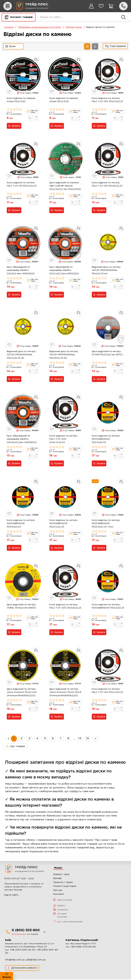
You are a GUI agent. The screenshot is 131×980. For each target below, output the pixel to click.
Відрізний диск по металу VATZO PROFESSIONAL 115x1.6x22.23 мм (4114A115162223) (64, 355)
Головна (9, 27)
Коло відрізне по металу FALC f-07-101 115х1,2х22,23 (22, 184)
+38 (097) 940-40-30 (22, 951)
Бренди (57, 879)
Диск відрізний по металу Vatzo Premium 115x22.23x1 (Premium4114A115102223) (22, 693)
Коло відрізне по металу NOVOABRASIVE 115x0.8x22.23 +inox (106, 524)
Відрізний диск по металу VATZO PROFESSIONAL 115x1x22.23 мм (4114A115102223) (106, 271)
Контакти (59, 895)
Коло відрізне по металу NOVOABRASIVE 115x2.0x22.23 (63, 524)
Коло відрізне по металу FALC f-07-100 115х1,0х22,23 (107, 100)
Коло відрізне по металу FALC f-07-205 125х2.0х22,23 (63, 440)
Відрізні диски (74, 27)
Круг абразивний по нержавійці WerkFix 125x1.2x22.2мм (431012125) (64, 271)
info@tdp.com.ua (15, 961)
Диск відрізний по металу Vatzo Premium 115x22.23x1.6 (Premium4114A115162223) (65, 693)
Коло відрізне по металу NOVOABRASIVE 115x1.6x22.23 (21, 524)
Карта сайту (11, 896)
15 (88, 739)
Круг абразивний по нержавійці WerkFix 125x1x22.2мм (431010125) (21, 271)
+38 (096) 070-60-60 (83, 948)
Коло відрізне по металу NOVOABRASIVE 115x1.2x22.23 (108, 607)
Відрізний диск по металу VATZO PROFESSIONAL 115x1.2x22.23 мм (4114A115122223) (21, 355)
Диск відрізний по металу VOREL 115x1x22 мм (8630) (21, 607)
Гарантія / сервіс (63, 883)
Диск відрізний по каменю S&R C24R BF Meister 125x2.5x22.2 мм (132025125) (65, 186)
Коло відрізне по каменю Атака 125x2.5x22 (64, 100)
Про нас (58, 891)
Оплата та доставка (65, 887)
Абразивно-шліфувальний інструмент (40, 27)
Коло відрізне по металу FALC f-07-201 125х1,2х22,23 (107, 691)
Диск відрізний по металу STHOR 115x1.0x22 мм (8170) (107, 353)
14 (80, 739)
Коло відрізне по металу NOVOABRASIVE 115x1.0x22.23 (106, 440)
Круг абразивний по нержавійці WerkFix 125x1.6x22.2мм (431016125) (22, 440)
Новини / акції (61, 875)
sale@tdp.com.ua (35, 961)
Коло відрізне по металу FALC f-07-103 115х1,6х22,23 (107, 184)
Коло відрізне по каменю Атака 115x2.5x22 (21, 100)
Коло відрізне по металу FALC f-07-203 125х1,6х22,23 (65, 607)
